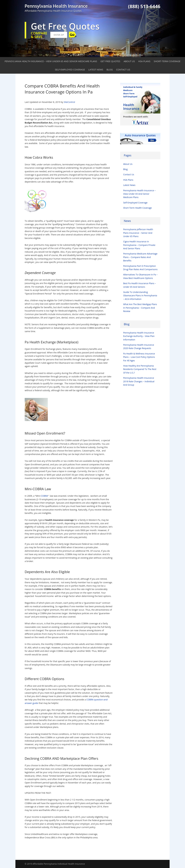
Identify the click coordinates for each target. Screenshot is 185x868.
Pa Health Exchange (40, 342)
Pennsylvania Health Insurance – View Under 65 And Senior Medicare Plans (51, 61)
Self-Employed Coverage (70, 70)
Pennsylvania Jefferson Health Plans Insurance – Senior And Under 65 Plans (138, 233)
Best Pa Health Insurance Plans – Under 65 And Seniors (140, 285)
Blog (110, 70)
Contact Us (123, 70)
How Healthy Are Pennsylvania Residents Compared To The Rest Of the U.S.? (140, 369)
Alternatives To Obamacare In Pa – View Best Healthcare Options (140, 276)
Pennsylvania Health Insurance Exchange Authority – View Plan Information (139, 336)
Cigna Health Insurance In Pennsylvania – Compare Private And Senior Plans (139, 245)
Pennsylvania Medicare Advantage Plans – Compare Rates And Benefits (140, 257)
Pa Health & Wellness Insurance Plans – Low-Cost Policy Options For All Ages (139, 357)
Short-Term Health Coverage (138, 208)
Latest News (96, 70)
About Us (129, 61)
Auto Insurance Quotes (140, 135)
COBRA (44, 496)
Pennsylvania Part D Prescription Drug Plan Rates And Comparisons (140, 268)
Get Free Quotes (110, 61)
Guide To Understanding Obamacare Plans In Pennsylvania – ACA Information (140, 296)
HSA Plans (144, 61)
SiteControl (69, 102)
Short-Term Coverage (167, 61)
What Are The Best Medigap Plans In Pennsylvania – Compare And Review (140, 308)
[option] (140, 122)
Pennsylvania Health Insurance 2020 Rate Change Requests (139, 347)
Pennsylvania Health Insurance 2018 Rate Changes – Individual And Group (139, 381)
